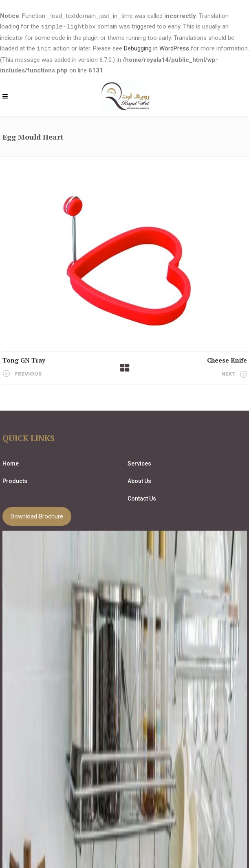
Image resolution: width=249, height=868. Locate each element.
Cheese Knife (227, 359)
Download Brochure (37, 516)
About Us (139, 480)
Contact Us (142, 498)
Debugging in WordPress (156, 48)
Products (15, 480)
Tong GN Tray (24, 359)
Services (139, 463)
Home (11, 463)
